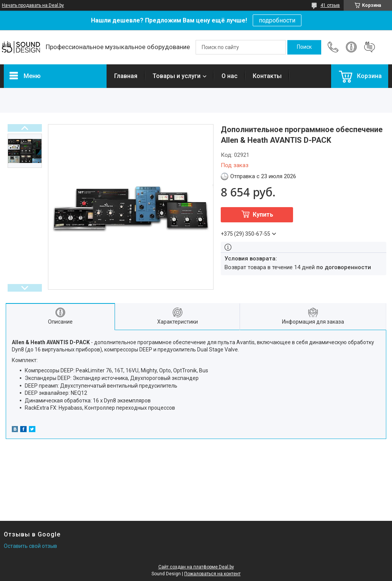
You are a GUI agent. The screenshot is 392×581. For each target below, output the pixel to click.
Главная (126, 76)
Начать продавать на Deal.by (33, 5)
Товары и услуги (177, 76)
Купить (263, 215)
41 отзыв (330, 5)
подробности (277, 20)
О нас (229, 76)
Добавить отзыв (370, 47)
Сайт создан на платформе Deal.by (196, 567)
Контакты (267, 76)
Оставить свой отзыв (30, 546)
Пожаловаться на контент (212, 574)
